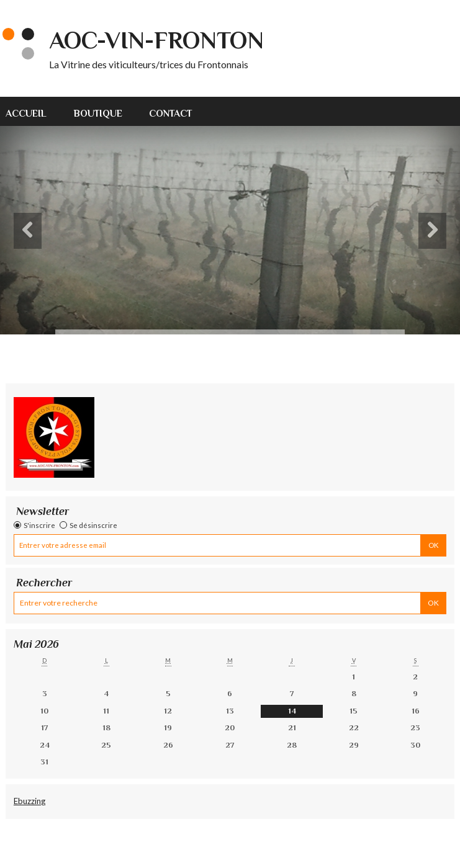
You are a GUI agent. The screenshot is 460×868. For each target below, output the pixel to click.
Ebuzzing (29, 801)
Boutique (98, 113)
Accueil (26, 113)
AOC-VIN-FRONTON (156, 40)
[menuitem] (33, 111)
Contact (170, 113)
